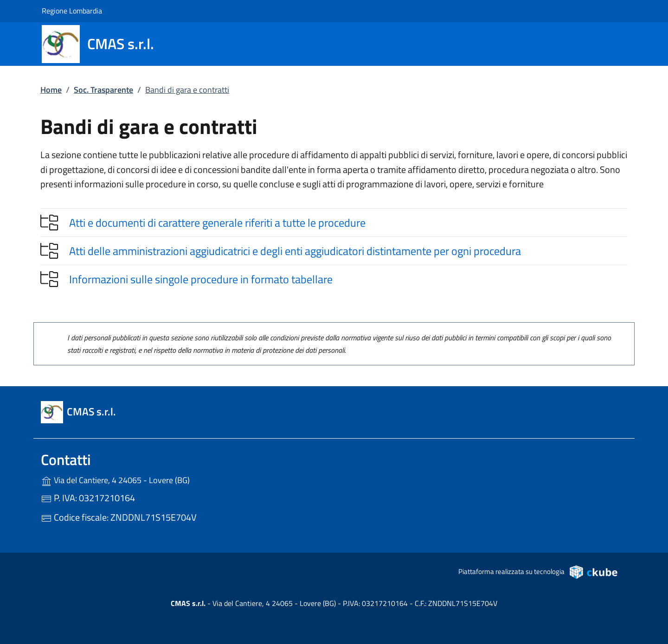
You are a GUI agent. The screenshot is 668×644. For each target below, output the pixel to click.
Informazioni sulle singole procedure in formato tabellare (201, 279)
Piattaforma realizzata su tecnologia (538, 572)
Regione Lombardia (72, 10)
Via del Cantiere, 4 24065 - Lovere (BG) (135, 479)
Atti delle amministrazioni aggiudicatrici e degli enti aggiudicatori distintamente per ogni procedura (295, 251)
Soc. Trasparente (103, 90)
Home (51, 90)
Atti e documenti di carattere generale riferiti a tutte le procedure (217, 223)
